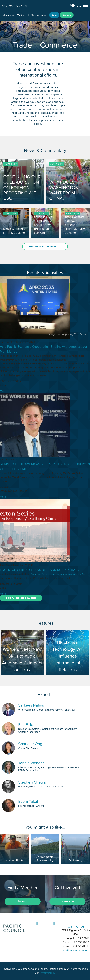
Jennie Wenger (31, 763)
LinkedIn (36, 926)
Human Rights (14, 860)
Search (22, 901)
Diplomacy (76, 860)
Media (20, 15)
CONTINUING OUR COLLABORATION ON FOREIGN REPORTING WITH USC (22, 187)
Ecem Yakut (28, 801)
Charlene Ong (30, 744)
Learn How (67, 901)
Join (54, 15)
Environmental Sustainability (45, 859)
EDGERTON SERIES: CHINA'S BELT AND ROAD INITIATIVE (41, 570)
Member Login (39, 15)
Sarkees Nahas (31, 705)
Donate (67, 15)
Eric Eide (26, 724)
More (3, 391)
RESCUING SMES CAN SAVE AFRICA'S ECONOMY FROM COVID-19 (75, 225)
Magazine (8, 15)
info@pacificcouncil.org (76, 950)
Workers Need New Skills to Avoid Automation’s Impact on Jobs (22, 653)
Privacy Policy (47, 973)
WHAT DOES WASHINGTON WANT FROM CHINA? (64, 190)
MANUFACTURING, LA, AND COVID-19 (14, 231)
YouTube (53, 926)
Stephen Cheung (33, 782)
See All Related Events (21, 598)
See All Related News (43, 247)
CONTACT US (76, 926)
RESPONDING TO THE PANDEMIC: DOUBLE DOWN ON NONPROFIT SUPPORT (44, 225)
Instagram (45, 926)
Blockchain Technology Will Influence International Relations (68, 653)
